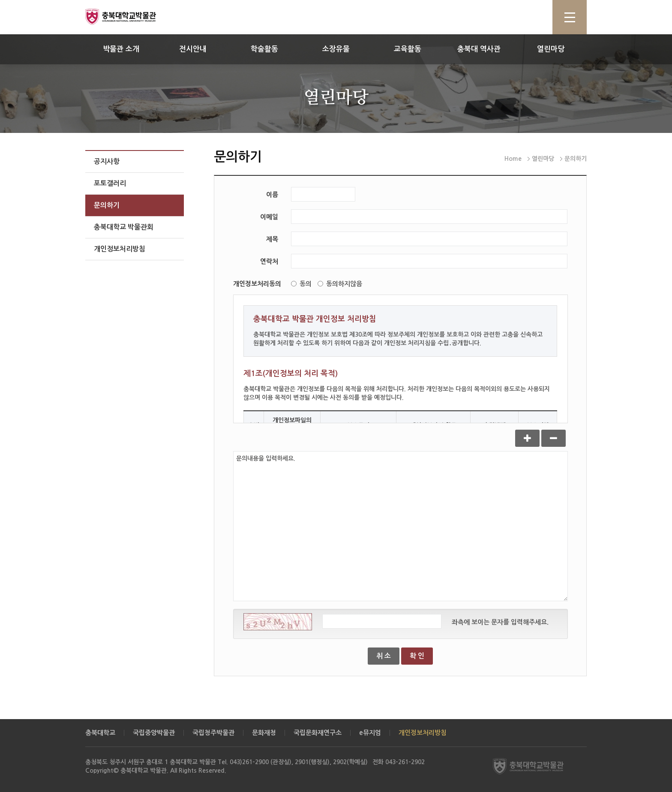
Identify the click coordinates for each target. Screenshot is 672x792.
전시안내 (193, 49)
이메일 (269, 217)
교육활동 (408, 49)
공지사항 (107, 161)
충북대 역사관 (479, 49)
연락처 (269, 261)
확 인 (417, 656)
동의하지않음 (340, 284)
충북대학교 (100, 733)
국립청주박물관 (213, 733)
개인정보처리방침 (120, 249)
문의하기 (107, 205)
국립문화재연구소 (318, 733)
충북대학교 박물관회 (124, 227)
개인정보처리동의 (257, 284)
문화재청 (264, 733)
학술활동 (264, 49)
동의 (301, 284)
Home (513, 159)
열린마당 (551, 49)
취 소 (384, 656)
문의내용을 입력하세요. (400, 526)
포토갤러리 (110, 183)
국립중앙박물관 (154, 733)
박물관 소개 (121, 49)
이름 (272, 194)
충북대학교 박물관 (130, 17)
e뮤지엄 (370, 733)
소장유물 (336, 49)
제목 (272, 239)
